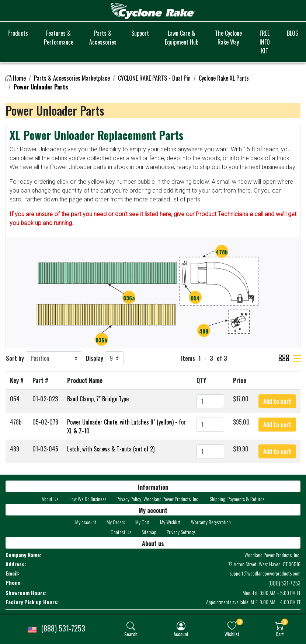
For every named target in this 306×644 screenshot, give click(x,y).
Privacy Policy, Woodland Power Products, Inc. (158, 499)
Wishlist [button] (232, 634)
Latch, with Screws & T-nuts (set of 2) (111, 449)
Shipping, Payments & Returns (237, 499)
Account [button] (181, 634)
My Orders (116, 522)
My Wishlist (170, 522)
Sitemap (149, 532)
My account (86, 522)
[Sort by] (54, 358)
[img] (131, 626)
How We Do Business (87, 499)
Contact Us (121, 532)
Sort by (15, 358)
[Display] (114, 358)
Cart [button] (280, 634)
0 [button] (240, 622)
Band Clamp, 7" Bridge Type (98, 399)
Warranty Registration (211, 522)
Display (95, 358)
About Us (50, 499)
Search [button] (131, 634)
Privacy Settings (181, 532)
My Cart (142, 522)
